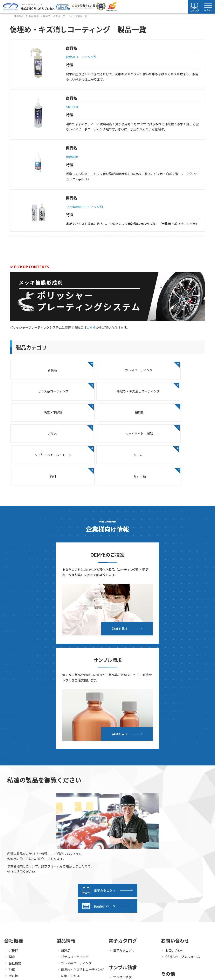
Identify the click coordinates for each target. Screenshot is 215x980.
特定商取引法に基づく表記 (184, 851)
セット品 (174, 438)
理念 (12, 811)
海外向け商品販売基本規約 (184, 857)
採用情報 (172, 838)
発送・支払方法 (124, 838)
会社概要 (15, 818)
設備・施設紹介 (19, 870)
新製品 (41, 370)
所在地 (13, 830)
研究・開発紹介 (19, 876)
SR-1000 (72, 107)
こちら (91, 327)
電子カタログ (98, 745)
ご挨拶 (13, 805)
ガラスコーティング (107, 370)
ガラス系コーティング (174, 370)
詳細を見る (68, 589)
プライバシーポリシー (181, 844)
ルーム (41, 438)
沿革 (12, 824)
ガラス (41, 415)
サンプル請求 (122, 832)
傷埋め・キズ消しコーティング (41, 392)
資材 (107, 438)
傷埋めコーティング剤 (81, 57)
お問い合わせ (175, 805)
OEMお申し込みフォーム (183, 811)
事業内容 (15, 863)
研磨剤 (174, 392)
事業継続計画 (18, 837)
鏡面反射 (72, 157)
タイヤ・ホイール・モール (174, 415)
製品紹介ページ (99, 761)
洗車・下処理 (107, 392)
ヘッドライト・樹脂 (108, 415)
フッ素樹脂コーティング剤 (84, 207)
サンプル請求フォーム (129, 844)
